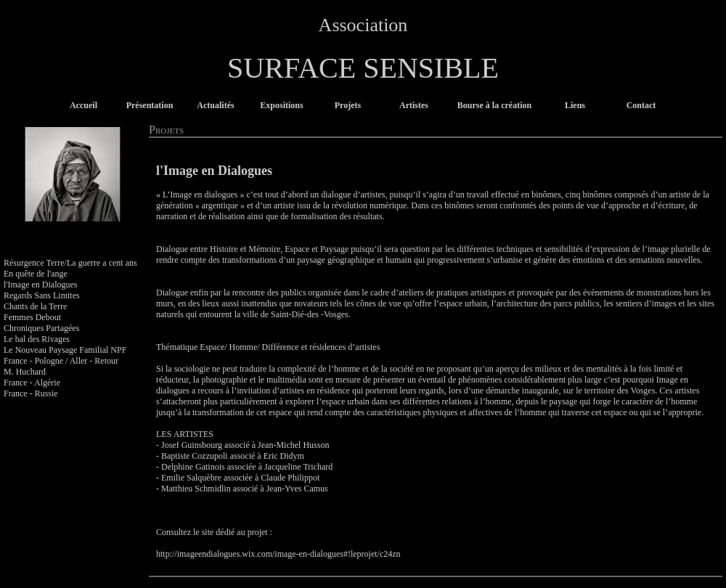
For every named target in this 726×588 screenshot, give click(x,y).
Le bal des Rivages (37, 339)
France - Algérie (32, 383)
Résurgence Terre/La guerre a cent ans (70, 263)
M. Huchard (25, 372)
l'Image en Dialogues (40, 285)
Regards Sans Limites (42, 295)
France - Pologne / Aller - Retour (61, 361)
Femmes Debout (32, 317)
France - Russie (31, 393)
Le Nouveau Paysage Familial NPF (65, 350)
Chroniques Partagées (41, 328)
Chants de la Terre (35, 306)
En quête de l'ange (36, 274)
